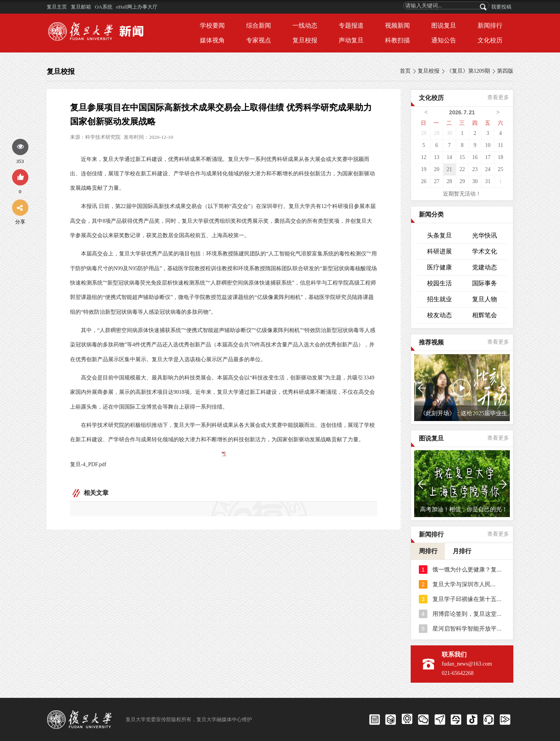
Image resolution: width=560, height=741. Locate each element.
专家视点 (259, 40)
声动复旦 (351, 40)
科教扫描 (397, 40)
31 (488, 181)
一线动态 (305, 25)
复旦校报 (305, 40)
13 (437, 157)
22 (462, 169)
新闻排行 (490, 25)
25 (500, 169)
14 (450, 157)
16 (475, 157)
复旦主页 (57, 7)
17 (488, 157)
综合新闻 (259, 25)
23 (475, 169)
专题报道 (351, 25)
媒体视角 (212, 40)
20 (437, 169)
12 (423, 157)
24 (488, 169)
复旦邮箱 (81, 7)
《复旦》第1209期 (468, 71)
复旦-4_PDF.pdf (88, 464)
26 (423, 181)
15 (462, 157)
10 (488, 145)
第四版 (505, 71)
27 (437, 181)
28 (423, 133)
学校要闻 (212, 25)
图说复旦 (444, 25)
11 (500, 145)
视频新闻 (397, 25)
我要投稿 (501, 7)
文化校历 (490, 40)
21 (450, 169)
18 (500, 157)
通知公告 (444, 40)
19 (423, 169)
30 (450, 133)
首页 (405, 71)
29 (437, 133)
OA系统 (104, 7)
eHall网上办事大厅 (137, 7)
